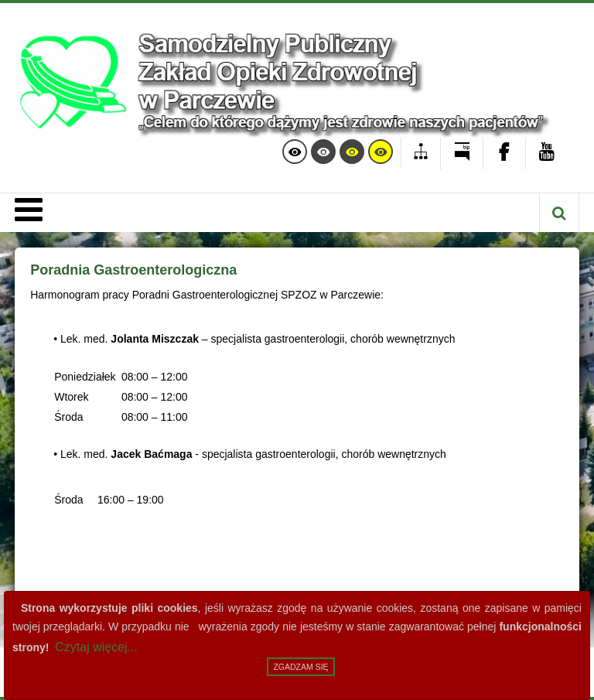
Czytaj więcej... (96, 647)
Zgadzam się (300, 667)
